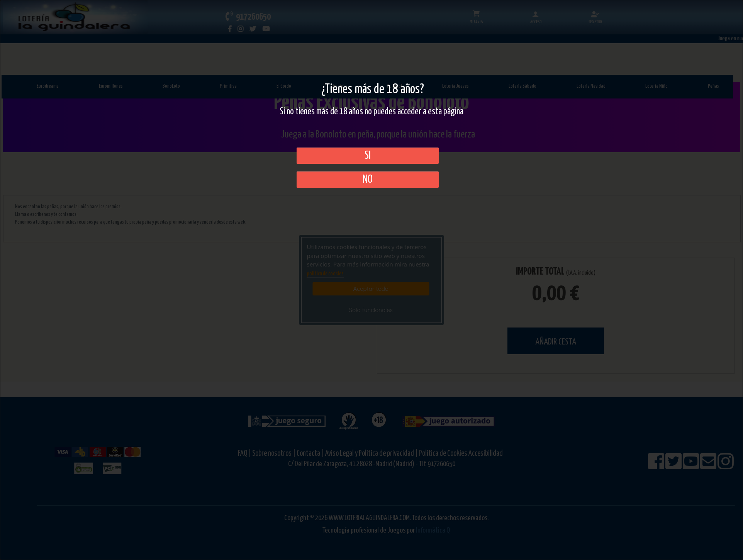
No (368, 180)
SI (368, 156)
